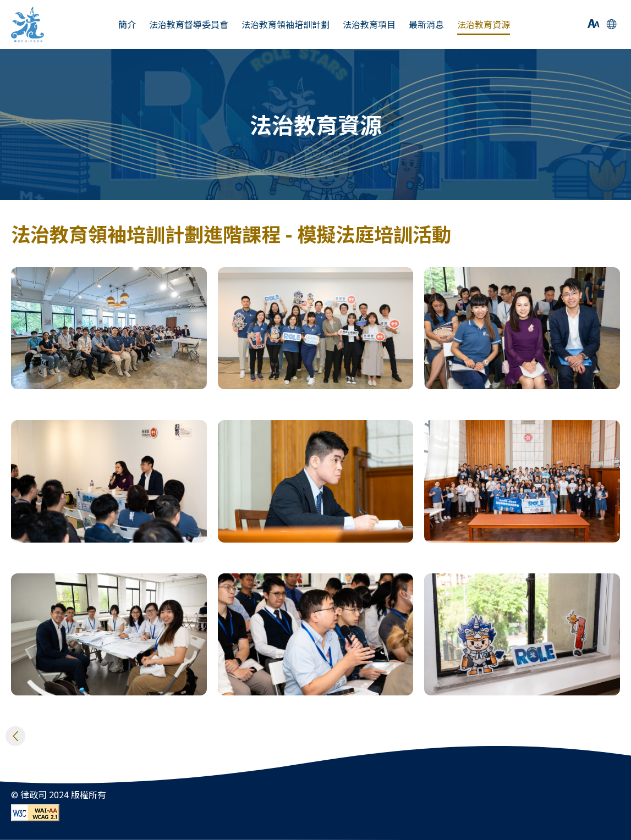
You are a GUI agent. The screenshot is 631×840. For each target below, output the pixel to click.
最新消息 (426, 24)
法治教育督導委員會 (189, 24)
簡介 (127, 24)
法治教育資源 (484, 24)
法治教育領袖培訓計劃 (286, 24)
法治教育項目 (369, 24)
